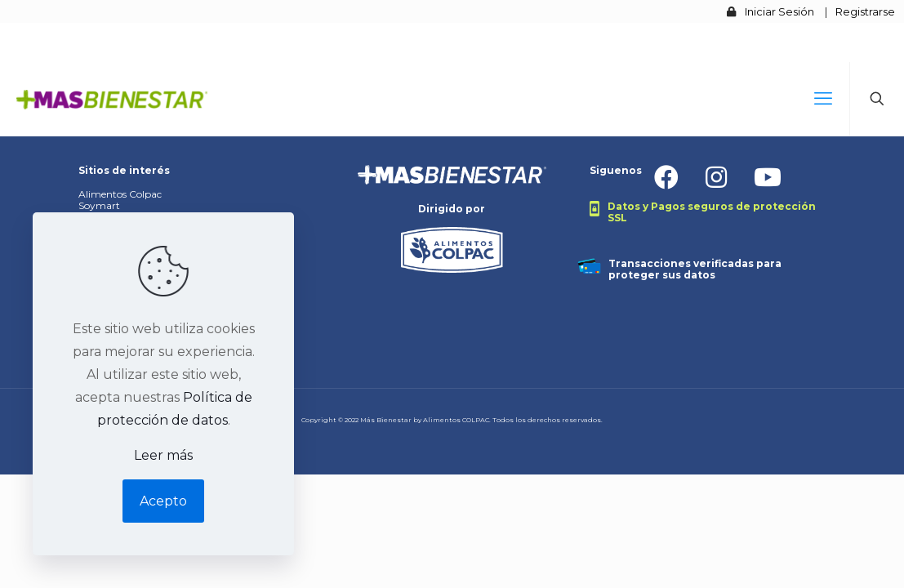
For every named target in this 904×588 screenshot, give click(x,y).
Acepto (163, 501)
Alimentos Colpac (120, 194)
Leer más (163, 455)
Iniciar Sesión (779, 11)
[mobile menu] (823, 99)
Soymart (99, 205)
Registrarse (865, 11)
